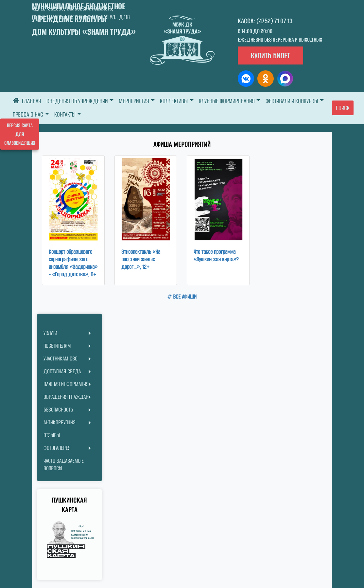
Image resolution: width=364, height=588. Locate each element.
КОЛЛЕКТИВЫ (174, 101)
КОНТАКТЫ (65, 114)
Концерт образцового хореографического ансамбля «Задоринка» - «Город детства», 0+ (73, 263)
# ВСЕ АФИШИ (182, 297)
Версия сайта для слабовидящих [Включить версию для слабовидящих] (20, 134)
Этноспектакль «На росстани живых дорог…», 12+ (141, 259)
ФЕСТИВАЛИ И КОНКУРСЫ (292, 101)
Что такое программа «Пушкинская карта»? (216, 256)
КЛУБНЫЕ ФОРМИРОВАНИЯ (227, 101)
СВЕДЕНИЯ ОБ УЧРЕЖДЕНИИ (77, 101)
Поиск (343, 108)
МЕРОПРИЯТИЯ (134, 101)
